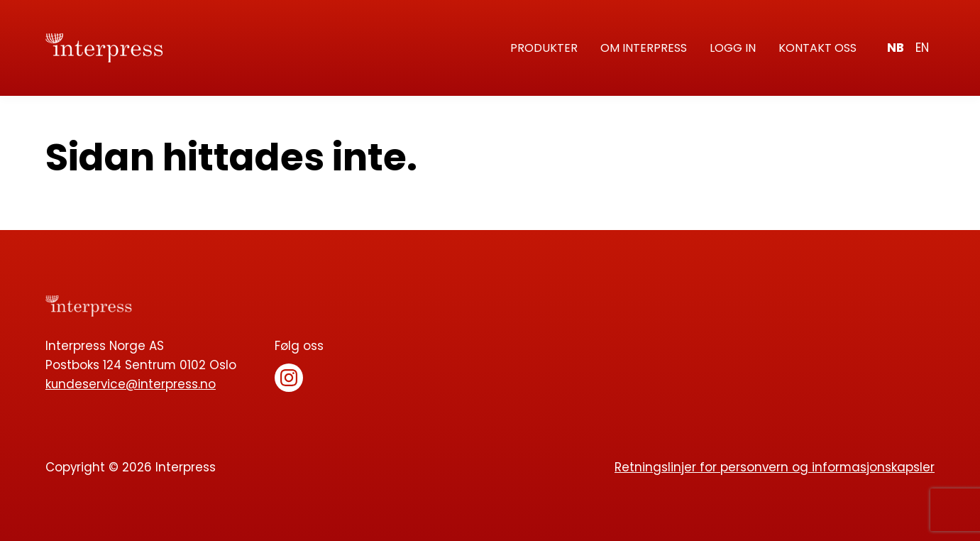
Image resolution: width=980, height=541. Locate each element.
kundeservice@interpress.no (131, 384)
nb (896, 48)
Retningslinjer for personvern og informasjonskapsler (775, 467)
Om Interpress (644, 48)
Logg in (733, 48)
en (922, 48)
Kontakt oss (817, 48)
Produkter (544, 48)
